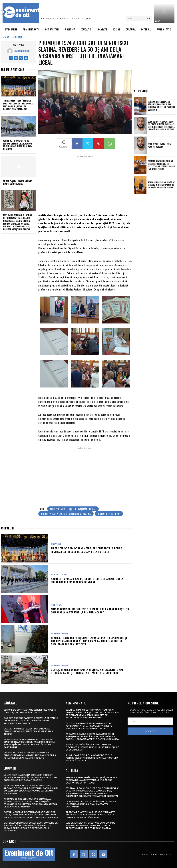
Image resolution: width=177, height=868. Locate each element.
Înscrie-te (150, 731)
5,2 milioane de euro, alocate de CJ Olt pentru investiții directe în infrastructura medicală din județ (92, 758)
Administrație (60, 634)
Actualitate (59, 575)
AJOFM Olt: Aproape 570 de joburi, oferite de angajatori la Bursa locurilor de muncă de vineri (18, 145)
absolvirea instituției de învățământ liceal (73, 509)
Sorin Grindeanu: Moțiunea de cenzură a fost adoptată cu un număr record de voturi (161, 185)
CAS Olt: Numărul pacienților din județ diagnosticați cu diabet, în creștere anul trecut (28, 731)
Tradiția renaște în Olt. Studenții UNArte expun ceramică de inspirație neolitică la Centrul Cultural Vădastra (90, 815)
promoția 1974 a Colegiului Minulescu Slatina (66, 514)
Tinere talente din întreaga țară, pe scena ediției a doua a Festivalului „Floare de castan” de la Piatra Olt (18, 105)
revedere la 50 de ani (109, 514)
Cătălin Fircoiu (22, 51)
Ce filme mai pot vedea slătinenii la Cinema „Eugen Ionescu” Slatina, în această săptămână (91, 804)
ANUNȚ (157, 21)
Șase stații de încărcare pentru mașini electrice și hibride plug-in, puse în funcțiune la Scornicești (92, 747)
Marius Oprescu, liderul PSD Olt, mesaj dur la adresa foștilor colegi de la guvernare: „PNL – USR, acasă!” (90, 611)
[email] (150, 721)
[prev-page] (136, 201)
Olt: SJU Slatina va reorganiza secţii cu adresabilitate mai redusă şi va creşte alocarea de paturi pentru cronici (87, 671)
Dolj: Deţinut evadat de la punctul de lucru (160, 145)
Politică (56, 605)
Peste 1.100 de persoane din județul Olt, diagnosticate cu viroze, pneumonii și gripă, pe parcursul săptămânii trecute (30, 755)
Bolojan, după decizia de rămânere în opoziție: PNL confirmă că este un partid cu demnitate (162, 106)
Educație (18, 37)
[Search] (149, 18)
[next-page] (142, 201)
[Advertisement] (85, 184)
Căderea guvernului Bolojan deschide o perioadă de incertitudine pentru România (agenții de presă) (162, 165)
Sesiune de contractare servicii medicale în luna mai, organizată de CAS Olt (30, 711)
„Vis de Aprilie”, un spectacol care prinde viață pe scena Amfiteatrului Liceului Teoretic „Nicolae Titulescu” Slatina (90, 825)
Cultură (56, 544)
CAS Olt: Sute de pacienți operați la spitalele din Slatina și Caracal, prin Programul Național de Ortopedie (31, 721)
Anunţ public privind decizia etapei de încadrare (18, 182)
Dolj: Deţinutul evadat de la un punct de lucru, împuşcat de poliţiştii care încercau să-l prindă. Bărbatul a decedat (162, 126)
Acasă (6, 37)
